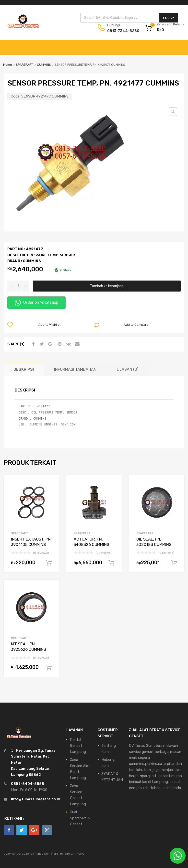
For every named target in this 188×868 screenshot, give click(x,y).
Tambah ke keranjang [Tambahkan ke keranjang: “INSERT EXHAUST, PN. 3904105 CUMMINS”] (49, 563)
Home (8, 65)
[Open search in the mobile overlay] (129, 18)
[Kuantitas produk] (18, 286)
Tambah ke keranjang (107, 286)
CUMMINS (44, 65)
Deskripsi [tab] (24, 369)
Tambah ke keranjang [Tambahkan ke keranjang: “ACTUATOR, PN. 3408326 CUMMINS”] (111, 563)
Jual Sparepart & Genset (80, 818)
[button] (173, 112)
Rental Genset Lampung (78, 746)
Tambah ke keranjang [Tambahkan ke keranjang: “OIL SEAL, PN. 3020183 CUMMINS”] (174, 563)
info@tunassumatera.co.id (36, 799)
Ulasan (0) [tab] (128, 369)
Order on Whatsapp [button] (36, 303)
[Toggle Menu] (182, 45)
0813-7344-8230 (119, 31)
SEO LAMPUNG (74, 854)
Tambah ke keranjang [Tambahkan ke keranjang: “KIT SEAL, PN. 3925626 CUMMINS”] (49, 668)
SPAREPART (24, 65)
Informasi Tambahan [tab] (75, 369)
